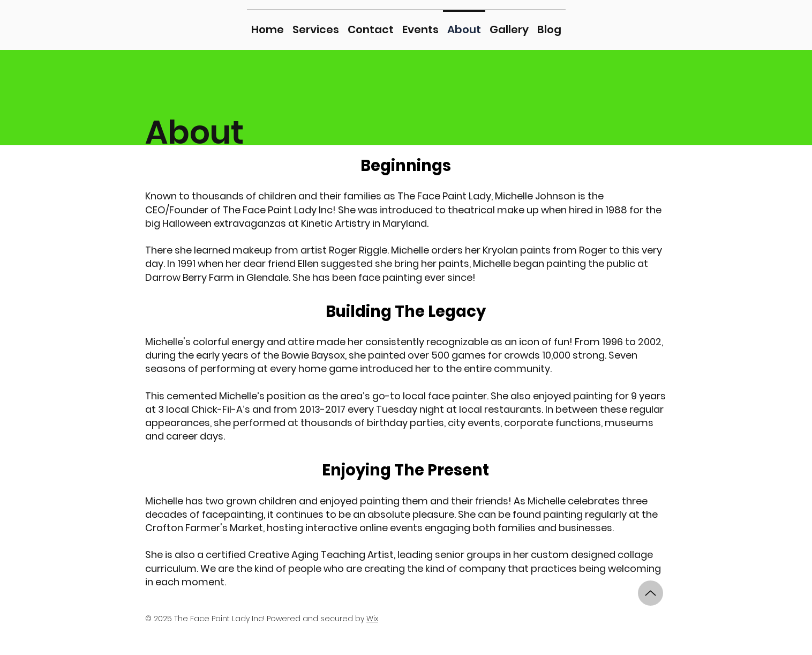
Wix (372, 619)
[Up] (651, 593)
